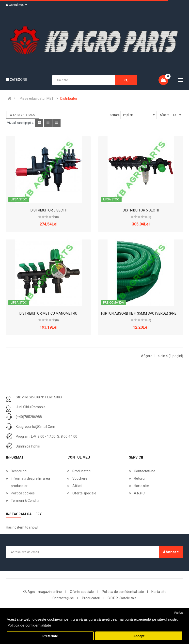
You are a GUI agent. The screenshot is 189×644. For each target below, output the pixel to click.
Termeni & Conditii (25, 501)
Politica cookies (23, 493)
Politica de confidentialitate (123, 592)
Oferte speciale (84, 493)
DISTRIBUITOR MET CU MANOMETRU (48, 313)
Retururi (140, 478)
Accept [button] (139, 636)
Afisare (165, 115)
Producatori (81, 471)
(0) (57, 217)
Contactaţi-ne (145, 471)
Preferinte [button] (50, 636)
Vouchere (80, 478)
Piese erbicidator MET (37, 98)
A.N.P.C (139, 493)
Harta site (141, 486)
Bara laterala (23, 115)
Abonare (171, 552)
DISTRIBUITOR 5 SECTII (141, 210)
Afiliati (77, 486)
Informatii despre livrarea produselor (30, 482)
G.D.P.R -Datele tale (122, 598)
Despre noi (19, 471)
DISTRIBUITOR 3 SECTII (48, 210)
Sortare (115, 115)
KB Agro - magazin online (42, 592)
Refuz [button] (179, 613)
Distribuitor (69, 98)
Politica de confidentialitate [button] (29, 625)
